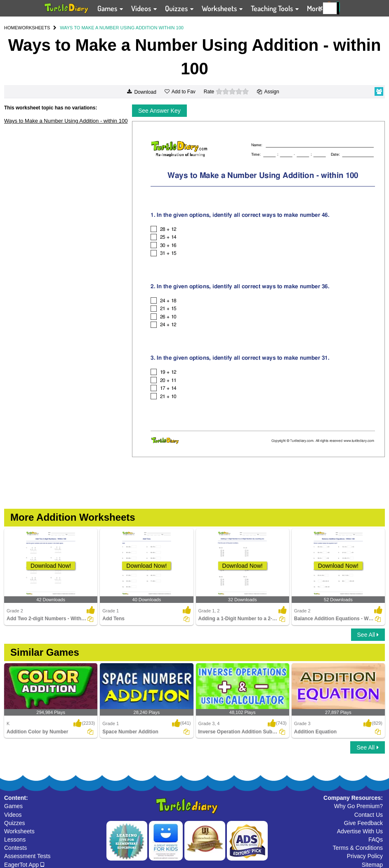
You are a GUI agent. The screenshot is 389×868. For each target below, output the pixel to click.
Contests (15, 848)
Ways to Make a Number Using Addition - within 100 (66, 121)
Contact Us (369, 815)
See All (368, 635)
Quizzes (15, 823)
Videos (13, 815)
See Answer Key (159, 111)
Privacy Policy (365, 856)
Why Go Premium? (358, 806)
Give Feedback (363, 823)
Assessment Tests (27, 856)
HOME (11, 28)
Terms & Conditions (358, 848)
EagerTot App (24, 865)
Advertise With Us (360, 831)
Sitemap (372, 865)
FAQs (376, 840)
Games (13, 806)
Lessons (15, 840)
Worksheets (19, 831)
